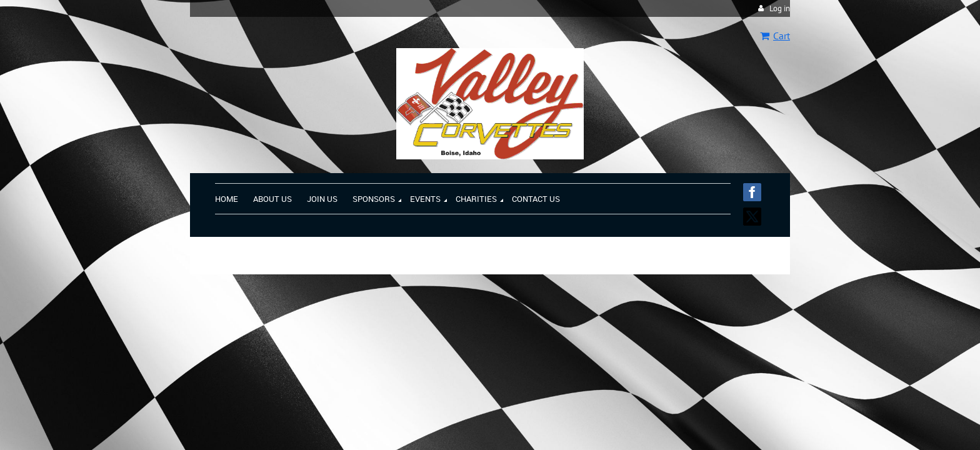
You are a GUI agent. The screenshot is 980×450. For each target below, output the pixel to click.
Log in (780, 8)
